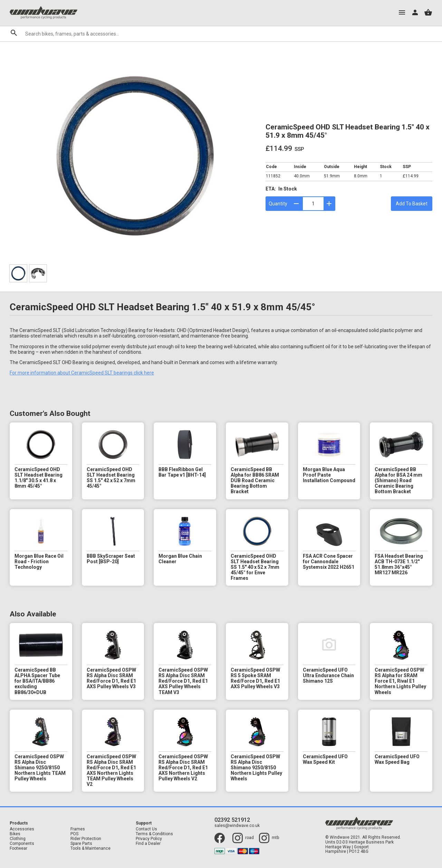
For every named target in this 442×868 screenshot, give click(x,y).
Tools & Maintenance (90, 849)
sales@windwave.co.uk (237, 826)
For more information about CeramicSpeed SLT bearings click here (82, 373)
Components (22, 844)
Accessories (22, 829)
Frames (78, 829)
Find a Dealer (148, 844)
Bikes (15, 834)
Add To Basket (412, 204)
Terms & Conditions (154, 834)
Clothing (18, 839)
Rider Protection (86, 839)
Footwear (18, 849)
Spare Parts (81, 844)
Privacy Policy (149, 839)
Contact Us (146, 829)
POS (74, 834)
